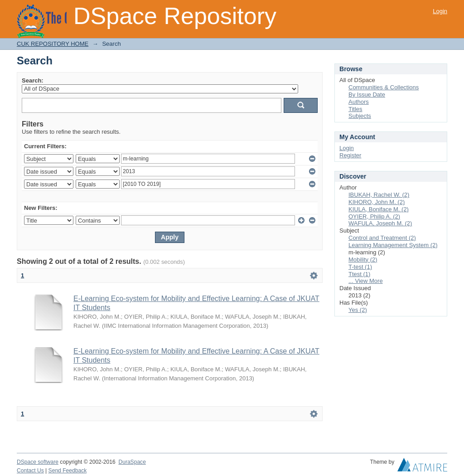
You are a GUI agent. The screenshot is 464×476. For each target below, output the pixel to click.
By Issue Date (367, 95)
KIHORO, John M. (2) (377, 202)
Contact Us (30, 471)
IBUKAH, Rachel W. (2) (379, 195)
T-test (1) (360, 267)
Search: (33, 80)
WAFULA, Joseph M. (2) (380, 223)
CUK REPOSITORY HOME (53, 44)
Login (440, 11)
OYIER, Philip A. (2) (374, 216)
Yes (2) (358, 310)
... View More (366, 281)
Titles (355, 109)
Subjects (360, 116)
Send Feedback (68, 471)
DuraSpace (132, 462)
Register (350, 155)
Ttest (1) (359, 274)
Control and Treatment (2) (382, 238)
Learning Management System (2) (393, 245)
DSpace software (38, 462)
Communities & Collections (384, 87)
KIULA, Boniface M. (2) (379, 209)
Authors (359, 102)
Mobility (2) (363, 260)
